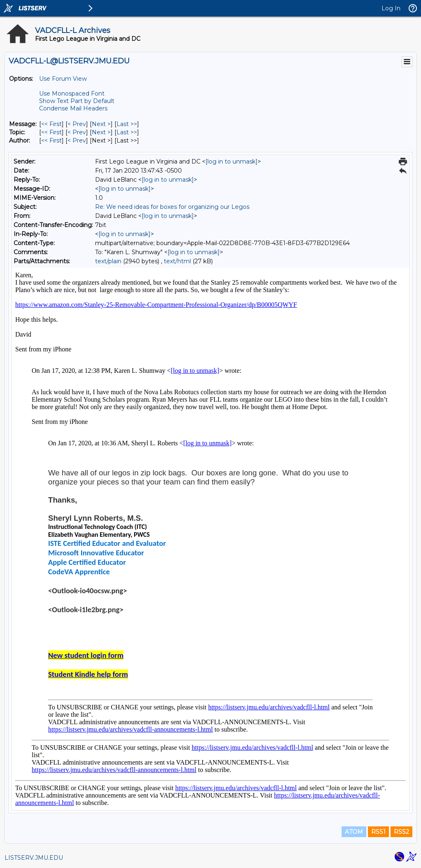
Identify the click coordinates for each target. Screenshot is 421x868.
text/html (177, 261)
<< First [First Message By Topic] (51, 132)
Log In (391, 8)
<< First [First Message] (51, 124)
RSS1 (378, 832)
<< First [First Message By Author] (51, 140)
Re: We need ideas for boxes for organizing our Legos (172, 207)
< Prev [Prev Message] (77, 124)
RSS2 (401, 832)
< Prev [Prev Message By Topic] (77, 132)
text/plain (108, 261)
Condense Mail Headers (73, 108)
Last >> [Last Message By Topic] (127, 132)
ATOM (354, 832)
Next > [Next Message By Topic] (101, 132)
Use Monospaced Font (72, 94)
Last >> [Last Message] (127, 124)
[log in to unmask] (231, 161)
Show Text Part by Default (77, 101)
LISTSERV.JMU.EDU (34, 858)
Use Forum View (63, 79)
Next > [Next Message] (101, 124)
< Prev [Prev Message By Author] (77, 140)
